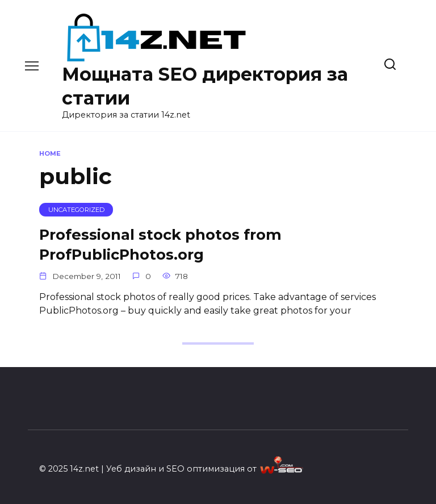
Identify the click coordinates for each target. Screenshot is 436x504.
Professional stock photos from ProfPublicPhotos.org (160, 244)
